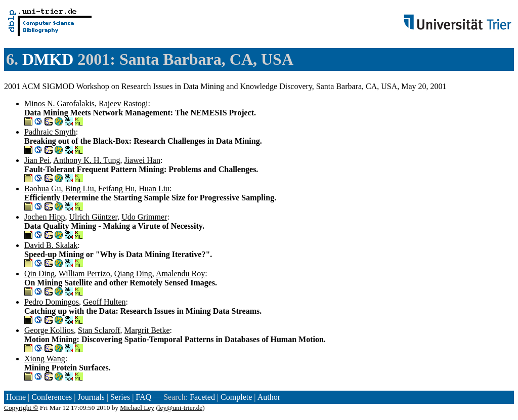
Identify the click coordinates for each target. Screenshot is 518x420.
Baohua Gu (42, 188)
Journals (91, 397)
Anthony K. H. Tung (87, 160)
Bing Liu (79, 188)
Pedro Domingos (52, 302)
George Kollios (49, 330)
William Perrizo (84, 274)
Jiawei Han (142, 160)
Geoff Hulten (104, 302)
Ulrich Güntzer (93, 217)
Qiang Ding (133, 274)
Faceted (202, 397)
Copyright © (21, 408)
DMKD (48, 59)
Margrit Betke (147, 330)
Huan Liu (154, 188)
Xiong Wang (45, 359)
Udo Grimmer (144, 217)
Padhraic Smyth (50, 132)
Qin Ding (39, 274)
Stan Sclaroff (99, 330)
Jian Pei (37, 160)
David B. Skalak (51, 245)
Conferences (52, 397)
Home (16, 397)
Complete (236, 397)
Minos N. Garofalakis (59, 103)
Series (120, 397)
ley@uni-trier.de (180, 408)
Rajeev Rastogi (123, 103)
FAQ (143, 397)
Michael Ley (137, 408)
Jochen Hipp (45, 217)
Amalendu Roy (180, 274)
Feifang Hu (116, 188)
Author (269, 397)
